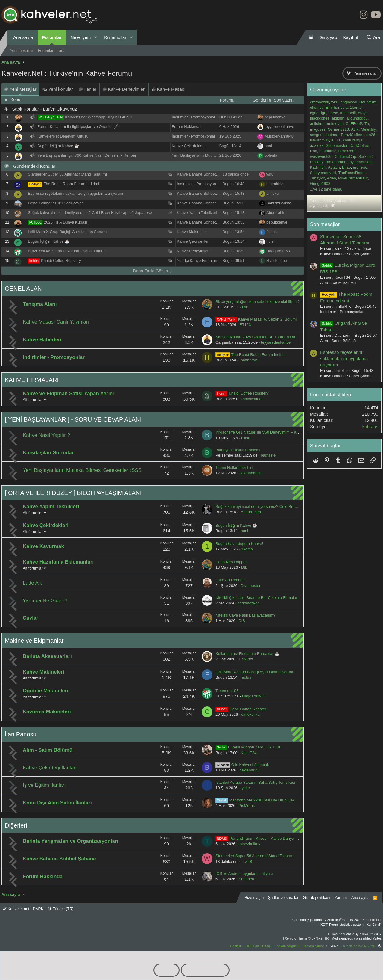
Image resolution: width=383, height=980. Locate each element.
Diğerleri (16, 825)
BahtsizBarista (279, 203)
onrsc (333, 113)
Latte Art (32, 583)
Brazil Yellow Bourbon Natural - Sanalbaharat (67, 251)
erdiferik (360, 167)
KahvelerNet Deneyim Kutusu (63, 136)
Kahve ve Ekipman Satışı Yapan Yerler (69, 394)
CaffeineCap (345, 157)
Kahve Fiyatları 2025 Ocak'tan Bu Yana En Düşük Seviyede (267, 337)
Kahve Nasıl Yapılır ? (46, 435)
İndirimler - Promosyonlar (193, 117)
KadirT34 (249, 753)
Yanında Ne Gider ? (45, 601)
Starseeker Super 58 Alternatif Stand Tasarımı (67, 174)
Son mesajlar (325, 224)
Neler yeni (81, 37)
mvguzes (318, 129)
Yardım (341, 897)
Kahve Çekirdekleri (188, 146)
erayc (363, 113)
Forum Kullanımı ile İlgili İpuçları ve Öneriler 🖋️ (78, 127)
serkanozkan (249, 603)
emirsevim (335, 124)
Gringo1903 (320, 184)
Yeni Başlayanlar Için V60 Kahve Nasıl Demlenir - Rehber (87, 155)
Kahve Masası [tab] (168, 89)
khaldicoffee (277, 261)
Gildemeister (336, 145)
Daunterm (368, 102)
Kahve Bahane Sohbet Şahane (204, 174)
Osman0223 (338, 129)
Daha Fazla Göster (153, 271)
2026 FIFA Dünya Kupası (66, 222)
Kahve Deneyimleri (193, 251)
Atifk (355, 129)
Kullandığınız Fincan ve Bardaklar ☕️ (247, 654)
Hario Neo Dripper (231, 562)
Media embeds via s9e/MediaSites (356, 938)
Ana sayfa (23, 37)
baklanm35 (249, 770)
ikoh (314, 151)
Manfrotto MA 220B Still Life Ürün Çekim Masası (264, 800)
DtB (245, 307)
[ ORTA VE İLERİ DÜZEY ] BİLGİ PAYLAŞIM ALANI (73, 493)
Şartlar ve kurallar (283, 897)
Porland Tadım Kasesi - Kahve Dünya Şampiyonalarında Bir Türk (278, 838)
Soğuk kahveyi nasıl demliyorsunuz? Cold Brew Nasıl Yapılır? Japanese (90, 213)
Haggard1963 (278, 251)
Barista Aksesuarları (47, 656)
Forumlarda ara (51, 50)
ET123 (245, 325)
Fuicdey (317, 162)
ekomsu (317, 107)
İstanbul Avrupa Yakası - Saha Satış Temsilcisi (255, 782)
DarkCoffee (359, 145)
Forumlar (52, 37)
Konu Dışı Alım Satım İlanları (57, 803)
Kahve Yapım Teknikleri (197, 213)
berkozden (348, 151)
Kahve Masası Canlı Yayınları (56, 322)
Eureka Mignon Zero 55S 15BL (248, 747)
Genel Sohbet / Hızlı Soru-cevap (56, 203)
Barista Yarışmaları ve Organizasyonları (70, 841)
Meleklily (368, 129)
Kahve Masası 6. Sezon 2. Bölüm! (256, 319)
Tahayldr (317, 178)
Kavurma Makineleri (47, 712)
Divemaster (251, 586)
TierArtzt (246, 659)
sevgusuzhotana (324, 135)
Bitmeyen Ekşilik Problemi (238, 450)
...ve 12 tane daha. (326, 189)
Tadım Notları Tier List (234, 468)
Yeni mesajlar (22, 50)
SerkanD (366, 157)
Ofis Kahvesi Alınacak (242, 765)
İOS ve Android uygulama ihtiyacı (244, 873)
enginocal (349, 102)
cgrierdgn (318, 113)
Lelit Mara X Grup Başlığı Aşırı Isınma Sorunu (67, 232)
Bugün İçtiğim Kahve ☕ (58, 146)
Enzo (346, 167)
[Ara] (373, 37)
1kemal (247, 549)
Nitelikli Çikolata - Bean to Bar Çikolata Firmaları (257, 598)
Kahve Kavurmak (43, 546)
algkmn (338, 118)
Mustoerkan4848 (279, 136)
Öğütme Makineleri (45, 691)
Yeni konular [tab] (58, 89)
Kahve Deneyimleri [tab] (124, 89)
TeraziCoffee (351, 135)
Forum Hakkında (186, 127)
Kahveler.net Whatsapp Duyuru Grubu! (98, 117)
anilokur (273, 193)
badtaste (268, 455)
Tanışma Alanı (40, 304)
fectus (272, 232)
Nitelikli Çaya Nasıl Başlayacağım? (246, 615)
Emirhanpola (337, 107)
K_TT (336, 140)
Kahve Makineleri (192, 232)
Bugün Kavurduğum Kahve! (239, 544)
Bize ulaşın (254, 897)
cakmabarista (251, 473)
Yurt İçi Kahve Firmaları (197, 261)
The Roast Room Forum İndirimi (71, 184)
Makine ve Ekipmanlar (34, 641)
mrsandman (336, 162)
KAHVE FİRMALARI (32, 380)
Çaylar (31, 618)
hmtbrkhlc (275, 184)
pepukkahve (275, 117)
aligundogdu (357, 118)
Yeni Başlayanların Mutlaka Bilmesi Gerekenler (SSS (217, 155)
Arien (331, 178)
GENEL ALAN (23, 289)
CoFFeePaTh (357, 124)
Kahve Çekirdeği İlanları (50, 768)
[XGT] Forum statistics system (351, 925)
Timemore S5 (227, 691)
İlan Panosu (21, 734)
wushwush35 (321, 157)
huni (268, 146)
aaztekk (317, 145)
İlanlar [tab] (88, 89)
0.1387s (332, 946)
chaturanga (353, 140)
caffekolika (250, 714)
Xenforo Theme (307, 938)
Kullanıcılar (115, 37)
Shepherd (247, 879)
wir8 (270, 174)
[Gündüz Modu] (311, 37)
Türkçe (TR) (61, 909)
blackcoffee (320, 118)
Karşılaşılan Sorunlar (48, 453)
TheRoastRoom (352, 173)
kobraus (370, 426)
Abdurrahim (276, 213)
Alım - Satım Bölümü (48, 750)
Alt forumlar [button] (33, 400)
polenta (271, 155)
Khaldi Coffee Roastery (61, 261)
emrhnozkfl (320, 102)
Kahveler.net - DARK (23, 909)
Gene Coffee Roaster (241, 709)
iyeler (246, 788)
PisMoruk (247, 805)
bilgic (246, 438)
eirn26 (370, 135)
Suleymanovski (323, 173)
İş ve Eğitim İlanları (44, 785)
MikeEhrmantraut (353, 178)
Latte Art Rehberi (230, 580)
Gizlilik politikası (317, 897)
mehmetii (348, 113)
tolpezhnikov (249, 844)
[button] (95, 37)
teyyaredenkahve (279, 127)
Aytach (334, 167)
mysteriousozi (360, 162)
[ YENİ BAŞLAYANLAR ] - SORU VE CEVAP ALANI (73, 419)
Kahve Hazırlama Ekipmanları (58, 562)
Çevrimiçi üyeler (328, 90)
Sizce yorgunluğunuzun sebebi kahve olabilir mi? (257, 302)
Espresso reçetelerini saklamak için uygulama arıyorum (75, 193)
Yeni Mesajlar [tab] (20, 89)
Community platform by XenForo (337, 920)
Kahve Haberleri (42, 340)
